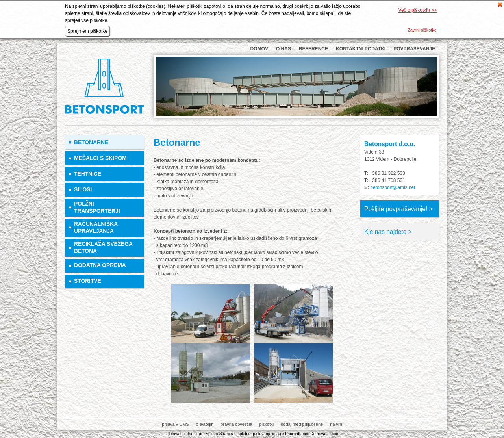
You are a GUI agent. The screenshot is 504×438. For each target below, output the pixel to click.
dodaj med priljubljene (302, 424)
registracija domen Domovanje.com (308, 434)
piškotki (266, 424)
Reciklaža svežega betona (103, 248)
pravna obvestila (236, 424)
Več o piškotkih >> (418, 10)
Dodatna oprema (100, 265)
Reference (313, 49)
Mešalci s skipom (100, 158)
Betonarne (91, 142)
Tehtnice (88, 174)
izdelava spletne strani (184, 434)
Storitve (88, 281)
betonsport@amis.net (393, 187)
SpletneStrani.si (220, 434)
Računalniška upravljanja (96, 227)
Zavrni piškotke (422, 30)
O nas (283, 49)
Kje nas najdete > (388, 232)
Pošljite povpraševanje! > (398, 209)
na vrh (336, 424)
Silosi (83, 190)
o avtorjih (205, 424)
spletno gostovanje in (257, 434)
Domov (259, 49)
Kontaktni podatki (361, 49)
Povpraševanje (414, 49)
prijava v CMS (175, 424)
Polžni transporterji (97, 207)
